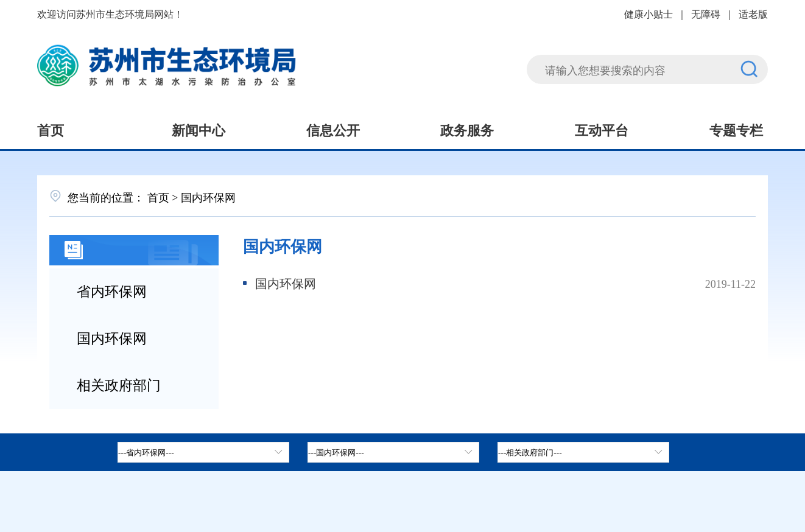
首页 (51, 129)
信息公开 (333, 129)
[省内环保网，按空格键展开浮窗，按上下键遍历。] (203, 452)
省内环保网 (112, 290)
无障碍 (706, 13)
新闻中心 (199, 129)
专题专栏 (736, 129)
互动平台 (602, 129)
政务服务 (467, 129)
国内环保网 (112, 337)
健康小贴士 (649, 13)
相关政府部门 (119, 384)
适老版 (753, 13)
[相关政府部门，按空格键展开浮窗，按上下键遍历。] (583, 452)
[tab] (393, 452)
